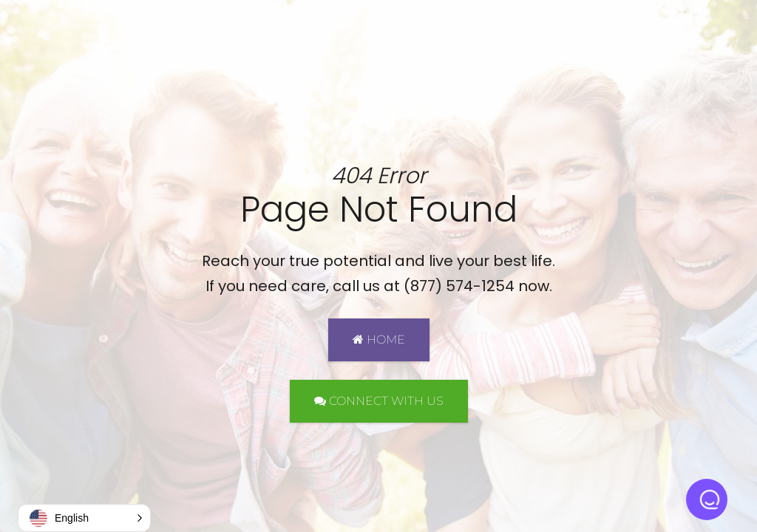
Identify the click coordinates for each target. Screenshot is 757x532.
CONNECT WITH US (379, 401)
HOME (379, 340)
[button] (84, 518)
